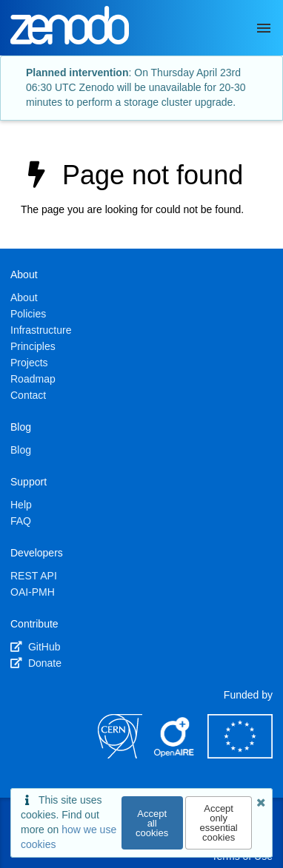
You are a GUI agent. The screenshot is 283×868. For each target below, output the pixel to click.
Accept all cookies (152, 823)
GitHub (35, 647)
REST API (34, 576)
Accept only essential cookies (218, 823)
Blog (21, 450)
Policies (28, 314)
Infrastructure (41, 330)
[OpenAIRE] (175, 755)
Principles (33, 346)
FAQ (21, 521)
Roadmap (33, 379)
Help (21, 505)
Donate (36, 663)
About (24, 297)
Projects (29, 363)
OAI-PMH (33, 592)
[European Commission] (240, 755)
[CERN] (120, 755)
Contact (28, 395)
